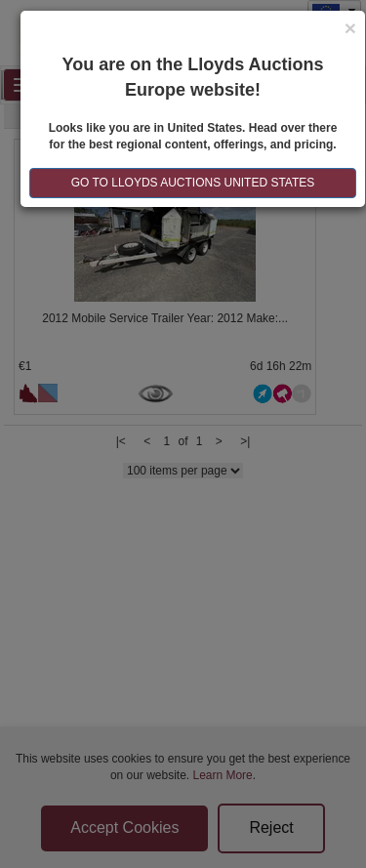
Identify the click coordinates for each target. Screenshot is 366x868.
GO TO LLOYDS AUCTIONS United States (193, 183)
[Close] (350, 28)
